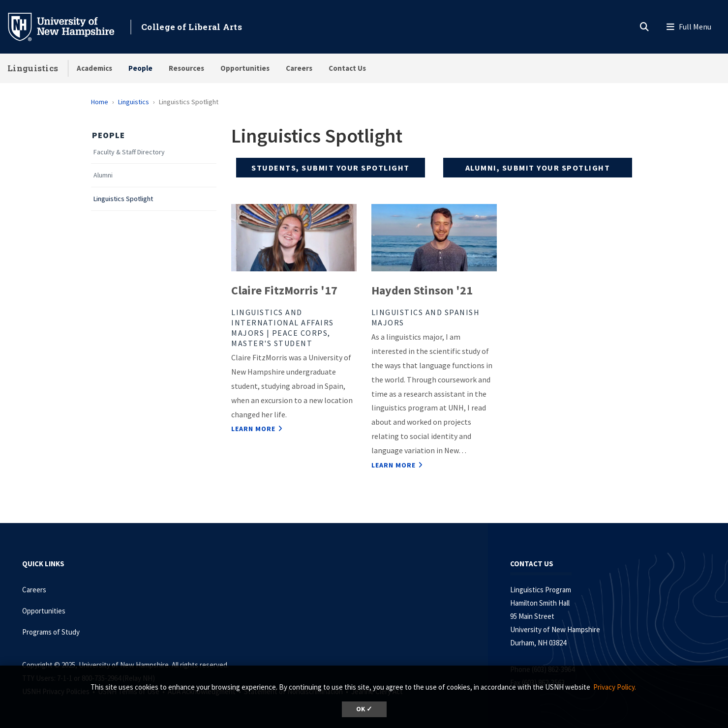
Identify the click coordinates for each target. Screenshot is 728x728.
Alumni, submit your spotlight (538, 168)
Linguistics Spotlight (123, 199)
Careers (299, 68)
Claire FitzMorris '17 (284, 290)
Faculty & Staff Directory (129, 152)
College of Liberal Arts (192, 27)
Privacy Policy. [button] (615, 687)
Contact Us (347, 68)
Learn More (253, 429)
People (140, 68)
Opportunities (245, 68)
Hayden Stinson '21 (422, 290)
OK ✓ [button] (364, 709)
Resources (186, 68)
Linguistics (33, 68)
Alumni (103, 175)
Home (100, 102)
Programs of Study (52, 632)
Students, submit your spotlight (331, 168)
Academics (94, 68)
